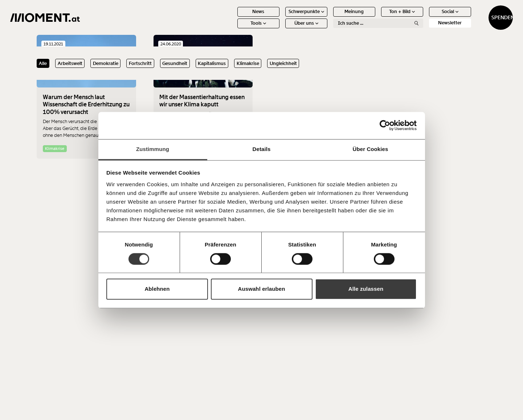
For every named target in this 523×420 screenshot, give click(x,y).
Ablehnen (157, 289)
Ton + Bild (376, 17)
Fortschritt (140, 63)
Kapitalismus (212, 63)
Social (424, 17)
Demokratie (106, 63)
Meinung (328, 17)
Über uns (280, 29)
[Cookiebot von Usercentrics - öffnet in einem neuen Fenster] (385, 125)
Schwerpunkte (280, 17)
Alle (43, 63)
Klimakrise (248, 63)
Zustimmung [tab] (153, 149)
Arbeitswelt (70, 63)
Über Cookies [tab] (371, 149)
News (232, 17)
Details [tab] (262, 149)
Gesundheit (175, 63)
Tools (232, 29)
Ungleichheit (283, 63)
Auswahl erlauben (262, 289)
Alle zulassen (366, 289)
